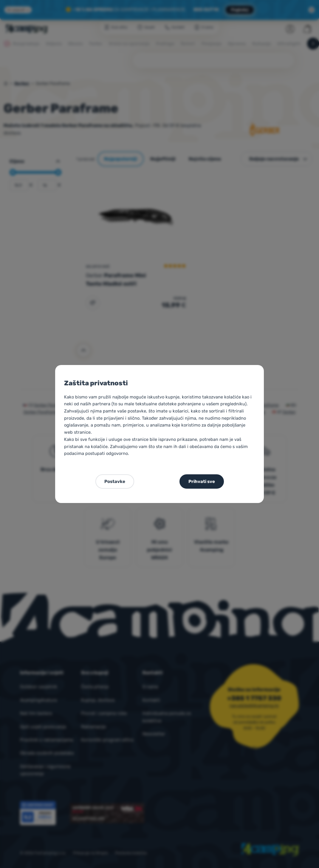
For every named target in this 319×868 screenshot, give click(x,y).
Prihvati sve (202, 481)
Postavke (115, 481)
